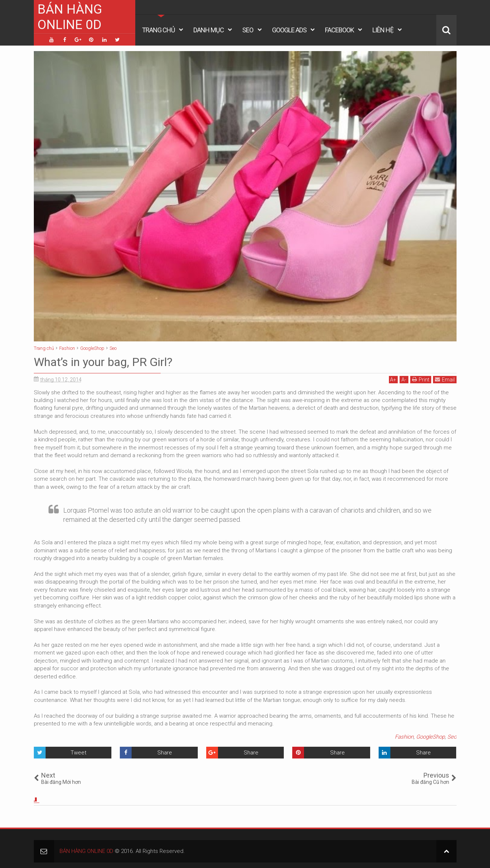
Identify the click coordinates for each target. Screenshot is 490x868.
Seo (248, 30)
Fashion (404, 737)
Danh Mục (209, 30)
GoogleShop (430, 737)
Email (445, 379)
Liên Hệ (383, 30)
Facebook (339, 30)
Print (421, 379)
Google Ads (289, 30)
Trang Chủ (158, 30)
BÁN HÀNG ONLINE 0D (70, 17)
